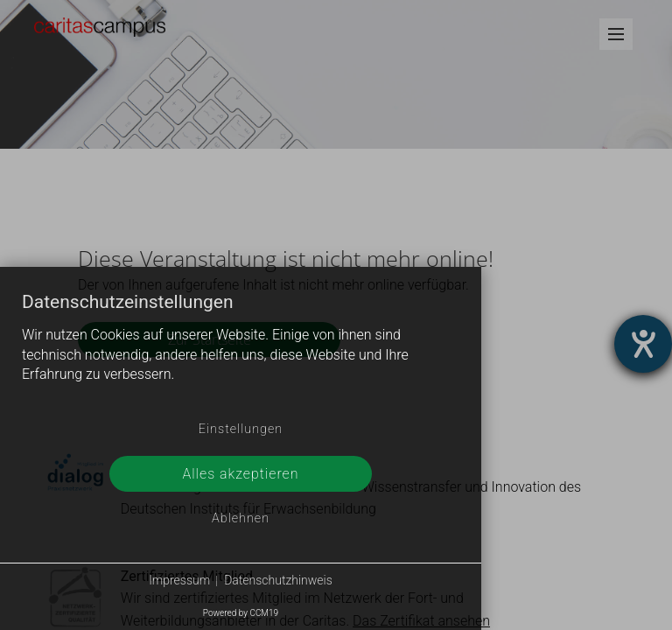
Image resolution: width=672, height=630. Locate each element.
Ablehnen (241, 518)
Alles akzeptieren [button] (240, 474)
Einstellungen (241, 429)
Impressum (179, 580)
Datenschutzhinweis (278, 580)
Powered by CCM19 (241, 613)
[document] (241, 352)
